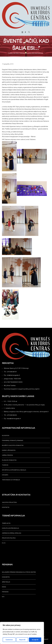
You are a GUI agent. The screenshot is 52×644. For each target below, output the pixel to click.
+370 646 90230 (12, 415)
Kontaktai (6, 507)
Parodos (5, 592)
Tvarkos (5, 465)
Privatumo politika (9, 538)
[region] (22, 633)
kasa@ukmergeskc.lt (14, 419)
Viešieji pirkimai (7, 455)
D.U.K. (4, 543)
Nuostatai (6, 436)
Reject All (22, 640)
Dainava (22, 53)
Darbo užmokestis (9, 450)
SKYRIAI (16, 53)
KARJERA (5, 475)
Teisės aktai (6, 523)
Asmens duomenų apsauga (12, 533)
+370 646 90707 (12, 372)
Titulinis (10, 53)
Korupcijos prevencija (10, 528)
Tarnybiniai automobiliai (11, 480)
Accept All (35, 640)
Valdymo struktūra (9, 502)
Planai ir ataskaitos (9, 460)
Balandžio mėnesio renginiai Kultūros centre (19, 572)
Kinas (4, 587)
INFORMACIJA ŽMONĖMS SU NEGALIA (14, 470)
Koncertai (6, 577)
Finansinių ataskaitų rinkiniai (13, 441)
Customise (9, 640)
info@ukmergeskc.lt (13, 375)
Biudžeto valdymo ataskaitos (13, 445)
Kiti (3, 597)
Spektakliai (6, 582)
